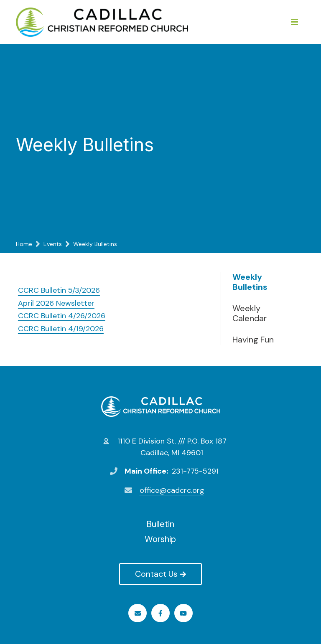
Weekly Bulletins (250, 282)
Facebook (160, 613)
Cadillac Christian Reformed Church (161, 406)
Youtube (183, 613)
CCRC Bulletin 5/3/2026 (59, 290)
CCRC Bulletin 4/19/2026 (61, 329)
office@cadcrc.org (172, 490)
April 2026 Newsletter (56, 303)
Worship (160, 539)
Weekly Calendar (250, 313)
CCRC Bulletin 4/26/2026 (62, 316)
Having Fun (253, 340)
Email (138, 613)
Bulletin (160, 524)
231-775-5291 (195, 471)
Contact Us (160, 574)
